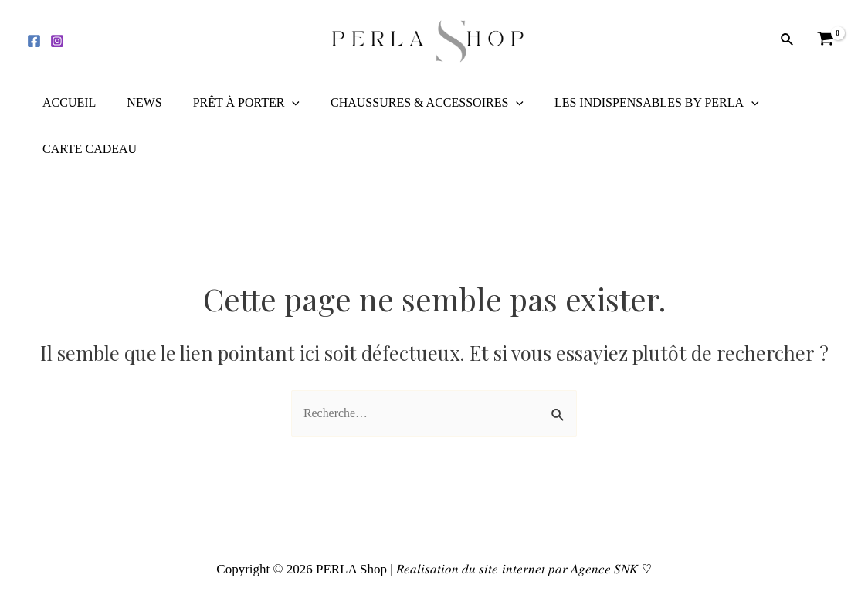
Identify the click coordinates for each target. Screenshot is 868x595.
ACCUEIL (66, 102)
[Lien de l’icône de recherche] (788, 40)
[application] (276, 103)
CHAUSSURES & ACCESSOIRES (405, 103)
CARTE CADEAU (86, 149)
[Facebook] (34, 41)
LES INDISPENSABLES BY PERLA (629, 103)
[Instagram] (57, 41)
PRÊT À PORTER (231, 103)
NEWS (135, 102)
